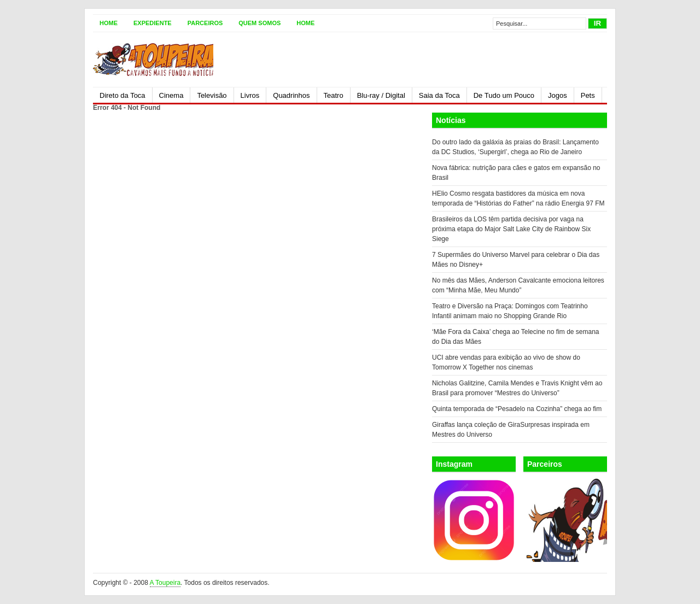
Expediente (153, 23)
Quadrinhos (291, 95)
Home (109, 23)
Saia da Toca (439, 95)
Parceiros (205, 23)
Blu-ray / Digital (381, 95)
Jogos (558, 95)
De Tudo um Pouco (504, 95)
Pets (588, 95)
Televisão (212, 95)
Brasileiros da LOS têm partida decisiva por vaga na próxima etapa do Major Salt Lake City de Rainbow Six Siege (511, 229)
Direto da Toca (122, 95)
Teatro (334, 95)
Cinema (171, 95)
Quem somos (259, 23)
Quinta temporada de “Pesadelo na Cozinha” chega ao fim (517, 409)
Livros (250, 95)
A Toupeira (165, 583)
